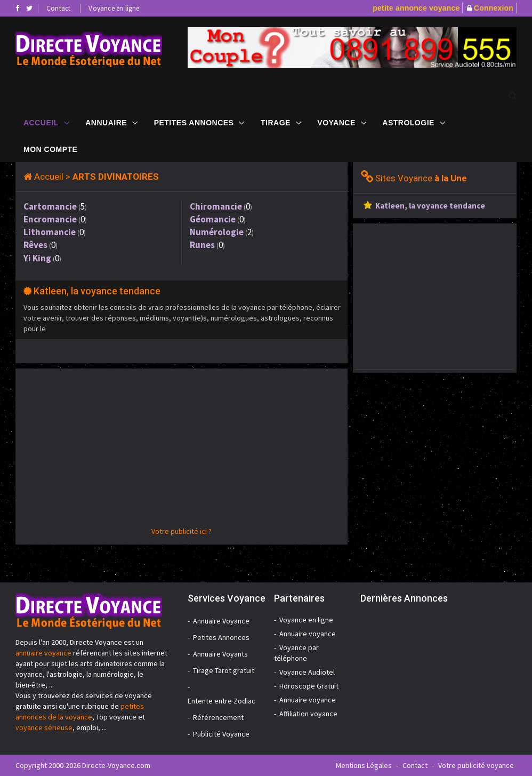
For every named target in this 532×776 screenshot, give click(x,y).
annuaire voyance (43, 653)
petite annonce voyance (416, 8)
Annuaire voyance (308, 634)
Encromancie (50, 219)
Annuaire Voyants (220, 654)
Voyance (336, 122)
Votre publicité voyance (476, 765)
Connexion (494, 8)
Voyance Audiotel (307, 672)
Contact (58, 8)
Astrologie (408, 122)
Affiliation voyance (308, 714)
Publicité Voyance (221, 734)
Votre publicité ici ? (182, 531)
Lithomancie (50, 232)
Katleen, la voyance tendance (97, 291)
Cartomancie (50, 206)
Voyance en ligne (114, 8)
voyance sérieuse (44, 727)
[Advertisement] (182, 451)
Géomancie (213, 219)
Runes (202, 245)
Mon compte (50, 149)
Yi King (37, 258)
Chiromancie (216, 206)
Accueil (41, 122)
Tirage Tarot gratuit (224, 670)
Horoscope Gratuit (309, 686)
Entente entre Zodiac (221, 701)
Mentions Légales (364, 765)
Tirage (276, 122)
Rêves (35, 245)
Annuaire (106, 122)
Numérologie (217, 232)
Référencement (218, 717)
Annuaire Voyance (221, 621)
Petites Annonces (194, 122)
